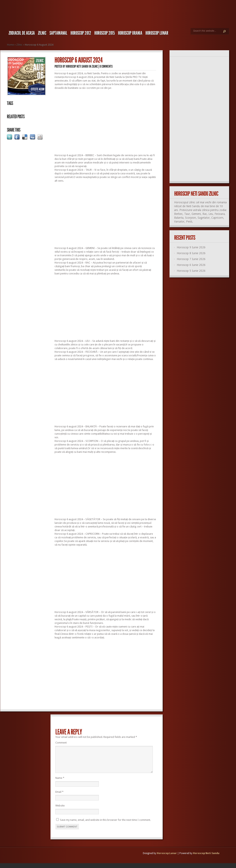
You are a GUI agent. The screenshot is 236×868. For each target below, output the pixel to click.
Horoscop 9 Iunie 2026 (191, 247)
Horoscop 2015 (105, 33)
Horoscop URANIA (130, 33)
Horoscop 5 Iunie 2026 (191, 271)
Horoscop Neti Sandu (77, 66)
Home (11, 45)
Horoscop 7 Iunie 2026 (191, 259)
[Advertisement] (105, 122)
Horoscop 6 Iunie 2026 (191, 265)
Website (60, 810)
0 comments (106, 66)
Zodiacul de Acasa (22, 33)
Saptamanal (58, 33)
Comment (61, 743)
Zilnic (42, 33)
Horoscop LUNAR (157, 33)
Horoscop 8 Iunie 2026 (191, 253)
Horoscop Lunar (167, 858)
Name (60, 783)
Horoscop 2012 (81, 33)
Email (59, 797)
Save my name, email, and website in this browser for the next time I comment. (105, 825)
